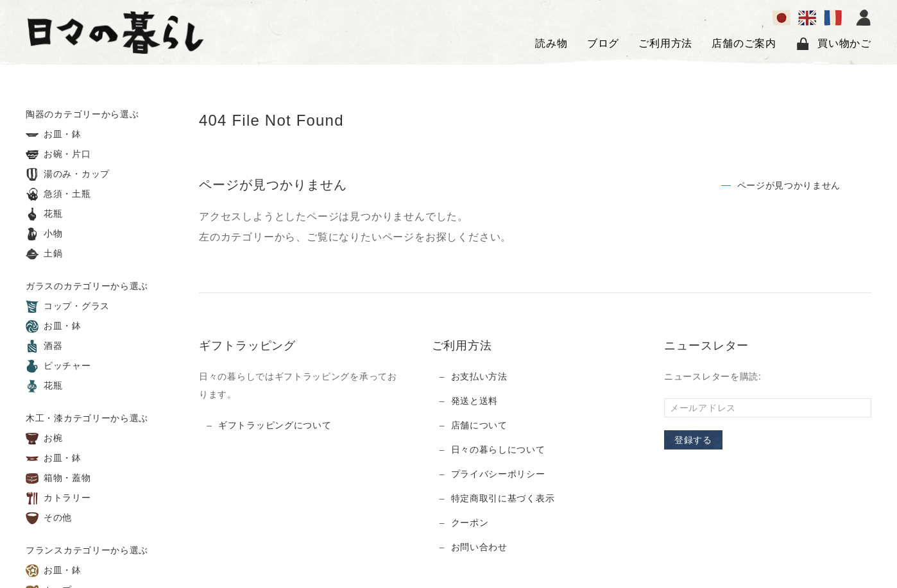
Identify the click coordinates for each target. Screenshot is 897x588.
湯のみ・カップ (68, 174)
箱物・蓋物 (58, 478)
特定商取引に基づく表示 (503, 498)
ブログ (603, 43)
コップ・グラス (68, 307)
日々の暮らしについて (498, 449)
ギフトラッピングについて (275, 425)
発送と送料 (475, 401)
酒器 (44, 346)
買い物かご (833, 44)
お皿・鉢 (54, 135)
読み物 (551, 43)
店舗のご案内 (744, 43)
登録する (693, 440)
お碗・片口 (58, 155)
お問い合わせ (479, 547)
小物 (44, 234)
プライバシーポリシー (498, 474)
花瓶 (44, 214)
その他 (49, 518)
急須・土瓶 (58, 194)
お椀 (44, 439)
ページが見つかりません (789, 185)
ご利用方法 (665, 43)
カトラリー (58, 498)
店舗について (479, 425)
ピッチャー (58, 366)
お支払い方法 (479, 376)
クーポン (470, 523)
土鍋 (44, 254)
